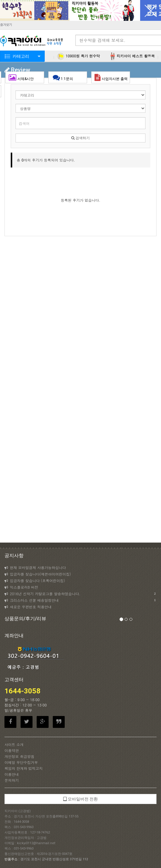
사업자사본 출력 (111, 77)
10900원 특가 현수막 (78, 56)
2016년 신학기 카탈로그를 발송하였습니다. (80, 594)
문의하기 (12, 780)
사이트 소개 (14, 744)
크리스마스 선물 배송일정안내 (80, 600)
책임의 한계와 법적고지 (24, 768)
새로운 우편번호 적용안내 (28, 607)
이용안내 (12, 774)
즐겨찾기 (6, 25)
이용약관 (12, 750)
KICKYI (32, 41)
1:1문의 (68, 77)
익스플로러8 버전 (21, 587)
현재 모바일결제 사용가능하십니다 (35, 567)
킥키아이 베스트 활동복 (132, 56)
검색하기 (80, 138)
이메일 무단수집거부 (21, 762)
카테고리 (21, 56)
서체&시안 (26, 77)
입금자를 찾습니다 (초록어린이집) (35, 581)
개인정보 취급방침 (19, 756)
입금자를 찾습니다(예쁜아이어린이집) (38, 574)
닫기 (151, 10)
